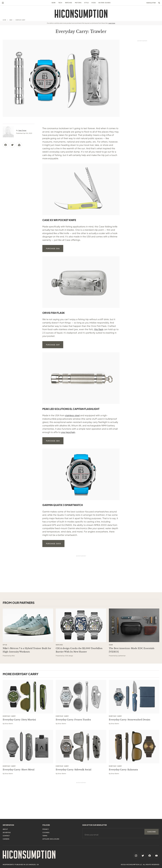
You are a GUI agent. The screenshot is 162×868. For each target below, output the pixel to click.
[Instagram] (136, 856)
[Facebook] (150, 856)
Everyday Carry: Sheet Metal (19, 770)
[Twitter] (143, 856)
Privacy (46, 829)
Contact (6, 836)
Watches (69, 3)
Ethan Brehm (9, 724)
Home (4, 20)
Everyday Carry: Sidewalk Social (74, 770)
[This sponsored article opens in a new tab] (28, 625)
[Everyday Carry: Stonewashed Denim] (134, 697)
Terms (45, 836)
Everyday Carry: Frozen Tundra (73, 720)
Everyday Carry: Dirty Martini (19, 720)
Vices (94, 3)
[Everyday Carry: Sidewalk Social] (81, 747)
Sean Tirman (22, 130)
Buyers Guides (104, 3)
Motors (78, 3)
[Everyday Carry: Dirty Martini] (28, 697)
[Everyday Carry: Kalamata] (134, 747)
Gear (54, 3)
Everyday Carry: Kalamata (123, 770)
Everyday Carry (20, 20)
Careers (6, 839)
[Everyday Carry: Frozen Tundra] (81, 697)
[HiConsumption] (81, 14)
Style (86, 3)
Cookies (46, 833)
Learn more (112, 23)
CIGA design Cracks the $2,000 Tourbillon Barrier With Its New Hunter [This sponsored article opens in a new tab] (79, 650)
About (5, 829)
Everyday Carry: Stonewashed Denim (130, 720)
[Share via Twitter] (12, 145)
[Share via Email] (19, 145)
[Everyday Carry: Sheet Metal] (28, 747)
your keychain (68, 432)
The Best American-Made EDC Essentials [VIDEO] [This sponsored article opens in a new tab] (132, 650)
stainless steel (72, 415)
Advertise (7, 833)
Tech (60, 3)
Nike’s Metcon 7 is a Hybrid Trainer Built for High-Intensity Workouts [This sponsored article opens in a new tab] (27, 650)
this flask (99, 329)
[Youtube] (156, 856)
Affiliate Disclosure (51, 839)
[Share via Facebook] (6, 145)
